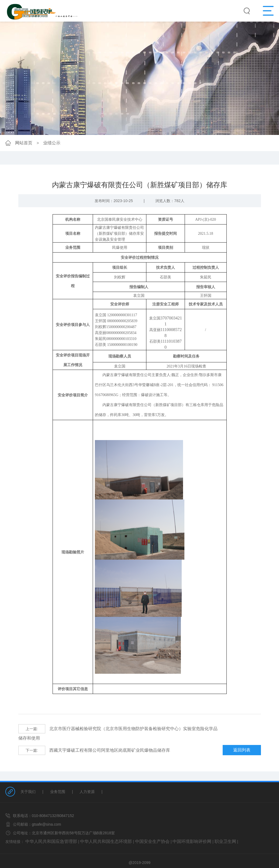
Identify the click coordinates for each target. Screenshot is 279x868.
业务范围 (58, 781)
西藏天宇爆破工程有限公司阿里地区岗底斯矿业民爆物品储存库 (87, 740)
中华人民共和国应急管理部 (48, 831)
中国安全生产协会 (137, 831)
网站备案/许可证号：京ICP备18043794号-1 (140, 859)
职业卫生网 (202, 831)
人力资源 (87, 781)
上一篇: (32, 729)
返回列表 (245, 740)
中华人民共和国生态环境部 (96, 831)
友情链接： (15, 831)
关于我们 (28, 781)
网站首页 (23, 143)
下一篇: (32, 740)
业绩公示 (49, 143)
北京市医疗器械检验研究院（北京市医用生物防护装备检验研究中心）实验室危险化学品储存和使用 (117, 729)
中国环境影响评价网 (172, 831)
